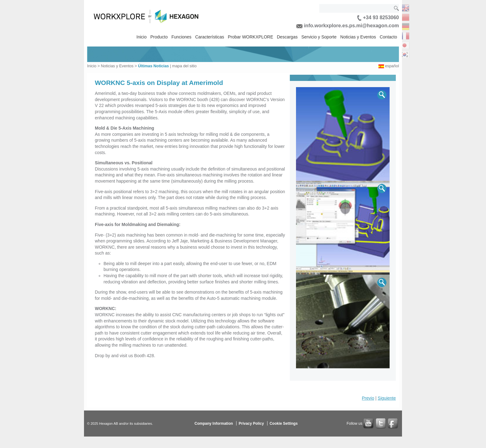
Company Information (214, 424)
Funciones (181, 37)
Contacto (388, 37)
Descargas (287, 37)
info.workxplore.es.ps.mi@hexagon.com (348, 26)
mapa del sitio (184, 66)
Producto (159, 37)
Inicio (141, 37)
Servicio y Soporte (319, 37)
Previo (368, 398)
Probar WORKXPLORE (250, 37)
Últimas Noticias (153, 66)
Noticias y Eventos (358, 37)
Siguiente (387, 398)
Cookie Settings (284, 424)
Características (210, 37)
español (392, 66)
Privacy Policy (251, 424)
